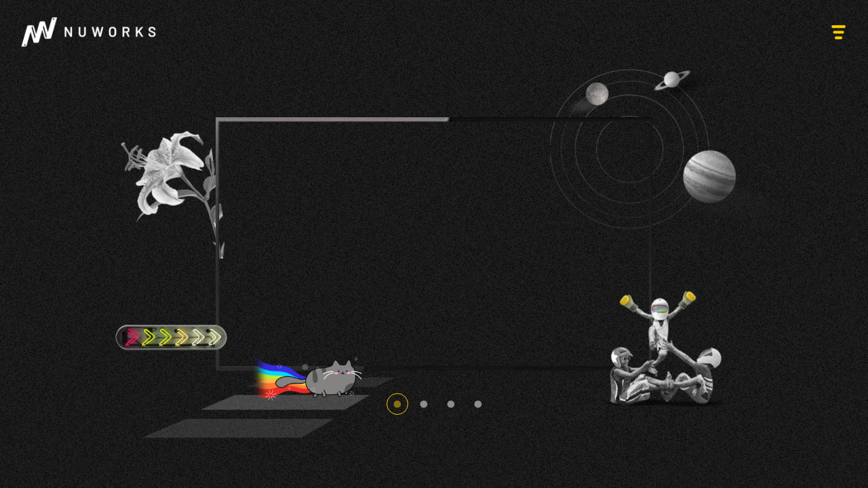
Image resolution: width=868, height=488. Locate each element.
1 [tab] (397, 404)
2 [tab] (424, 404)
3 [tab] (451, 404)
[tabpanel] (434, 244)
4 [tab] (478, 404)
